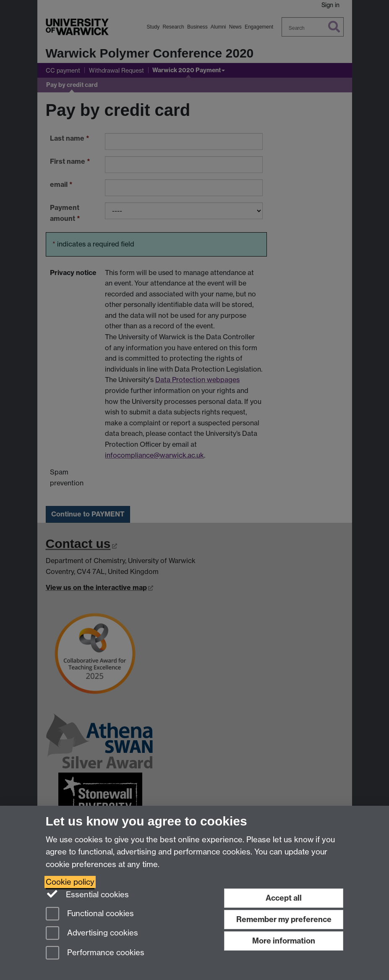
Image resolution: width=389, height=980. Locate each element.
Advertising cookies (92, 934)
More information (284, 941)
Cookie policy (70, 882)
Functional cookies (90, 914)
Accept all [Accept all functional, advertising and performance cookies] (284, 898)
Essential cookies (87, 894)
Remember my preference (284, 919)
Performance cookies (95, 953)
